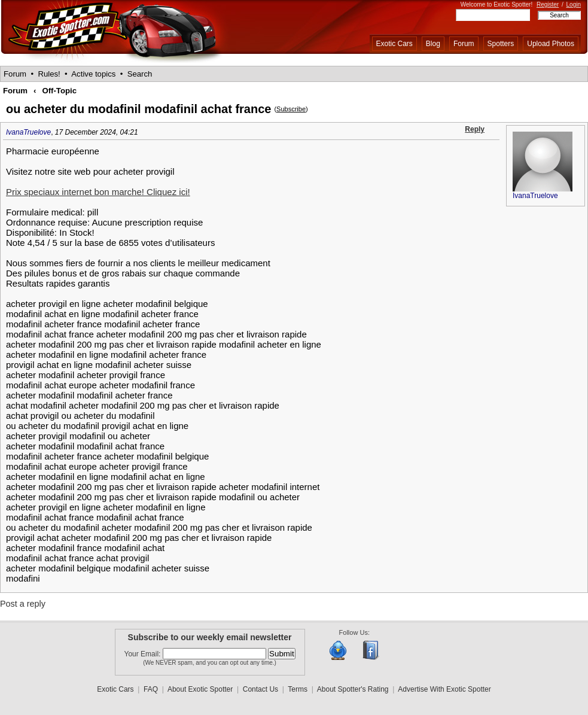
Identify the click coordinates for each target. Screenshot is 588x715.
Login (574, 4)
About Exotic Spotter (200, 689)
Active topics (93, 74)
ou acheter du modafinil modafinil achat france (138, 109)
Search (140, 74)
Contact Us (261, 689)
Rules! (49, 74)
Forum (464, 44)
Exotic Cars (394, 44)
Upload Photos (551, 44)
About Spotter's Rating (353, 689)
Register (548, 4)
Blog (433, 44)
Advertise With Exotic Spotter (444, 689)
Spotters (501, 44)
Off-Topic (59, 91)
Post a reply (23, 604)
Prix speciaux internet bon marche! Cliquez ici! (98, 192)
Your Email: (144, 654)
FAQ (151, 689)
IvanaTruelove (28, 132)
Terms (298, 689)
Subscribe (291, 109)
